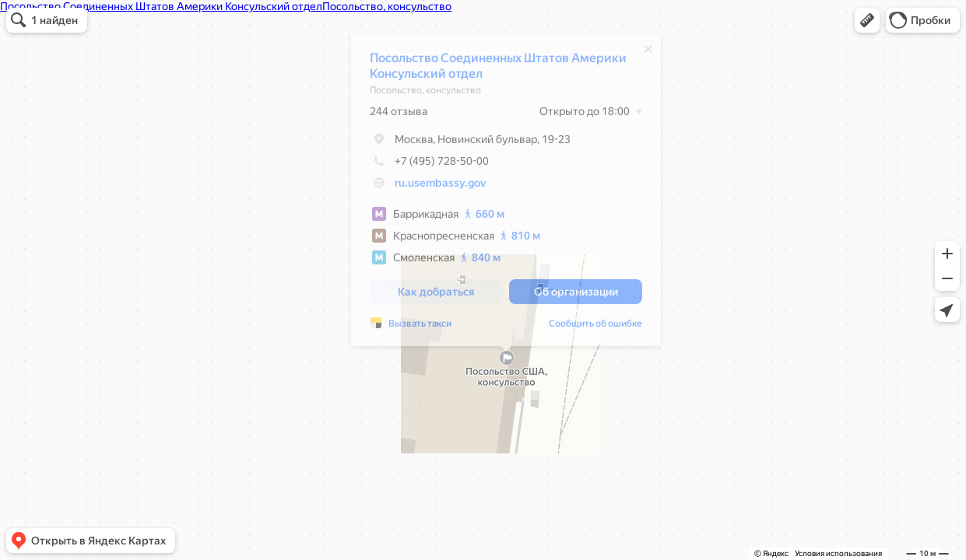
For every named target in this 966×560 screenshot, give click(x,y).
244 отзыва (399, 115)
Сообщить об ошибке (595, 327)
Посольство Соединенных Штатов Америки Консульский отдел (498, 70)
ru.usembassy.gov (440, 187)
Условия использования (838, 553)
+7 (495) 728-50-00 (429, 165)
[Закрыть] (648, 53)
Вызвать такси (420, 327)
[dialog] (506, 194)
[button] (867, 20)
